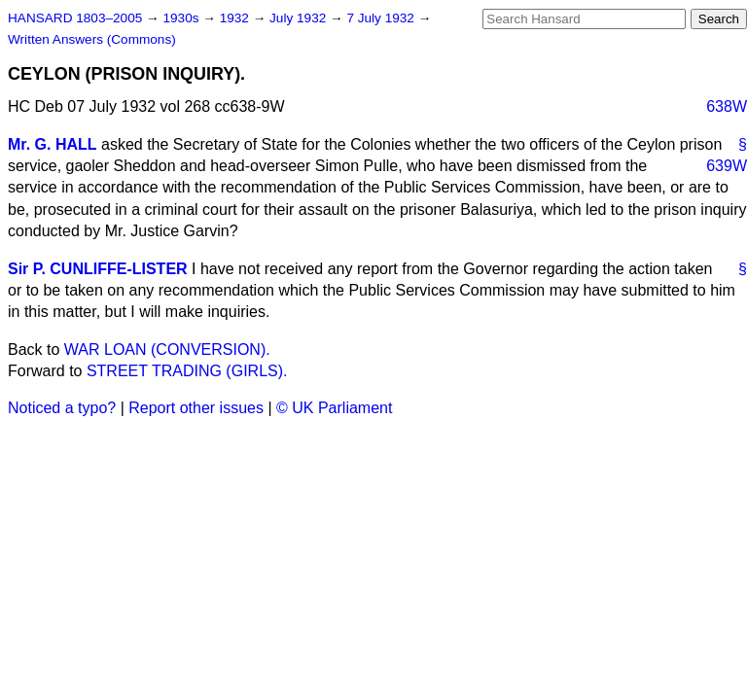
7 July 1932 (382, 18)
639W (727, 166)
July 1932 (300, 18)
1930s (182, 18)
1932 (236, 18)
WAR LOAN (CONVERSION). (167, 350)
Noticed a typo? (62, 408)
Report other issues (196, 408)
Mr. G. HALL (53, 144)
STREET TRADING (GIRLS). (187, 371)
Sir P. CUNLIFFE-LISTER (98, 269)
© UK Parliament (334, 408)
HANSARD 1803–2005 (75, 18)
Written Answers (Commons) (92, 39)
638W (727, 106)
